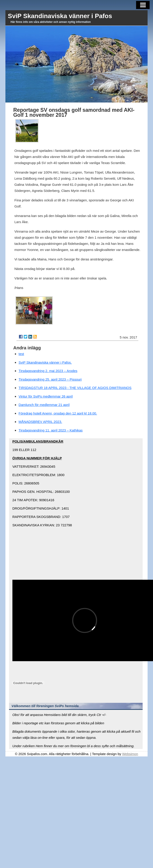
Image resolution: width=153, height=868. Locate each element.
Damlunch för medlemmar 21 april (44, 405)
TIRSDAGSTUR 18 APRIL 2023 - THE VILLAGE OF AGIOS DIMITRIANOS (75, 388)
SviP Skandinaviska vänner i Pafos (60, 16)
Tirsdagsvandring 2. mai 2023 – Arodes (48, 371)
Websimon (130, 754)
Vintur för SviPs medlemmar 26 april (46, 396)
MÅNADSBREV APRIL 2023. (40, 422)
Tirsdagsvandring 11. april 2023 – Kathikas (51, 430)
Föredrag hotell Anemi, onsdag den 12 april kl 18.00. (58, 413)
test (21, 354)
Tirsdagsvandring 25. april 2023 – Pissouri (50, 379)
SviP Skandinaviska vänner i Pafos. (45, 362)
